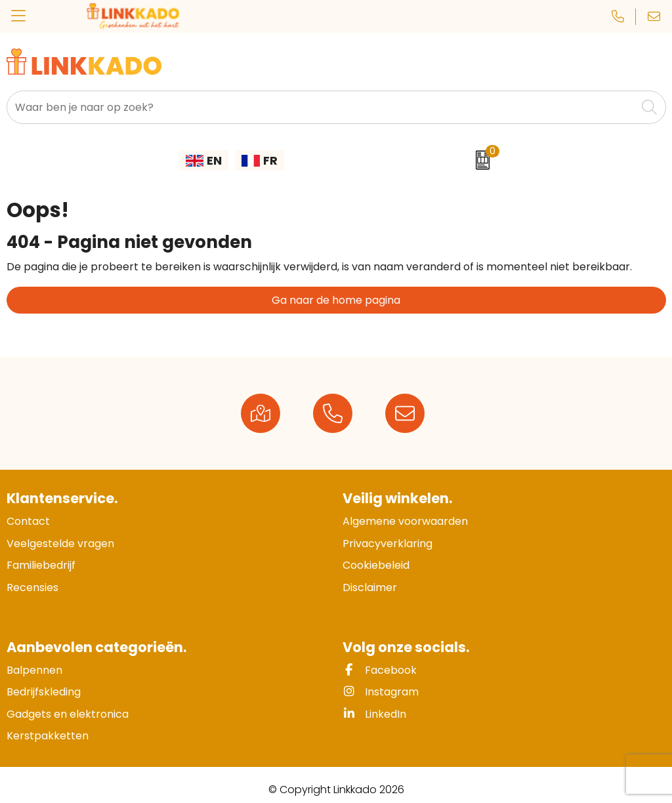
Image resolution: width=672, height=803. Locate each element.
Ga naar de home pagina (336, 300)
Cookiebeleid (376, 565)
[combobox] (322, 107)
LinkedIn (374, 714)
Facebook (380, 670)
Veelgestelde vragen (60, 544)
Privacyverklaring (388, 544)
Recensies (32, 587)
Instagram (381, 692)
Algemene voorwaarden (405, 521)
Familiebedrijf (41, 565)
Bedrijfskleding (44, 692)
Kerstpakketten (48, 736)
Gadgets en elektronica (68, 714)
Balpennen (34, 670)
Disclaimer (370, 587)
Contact (28, 521)
